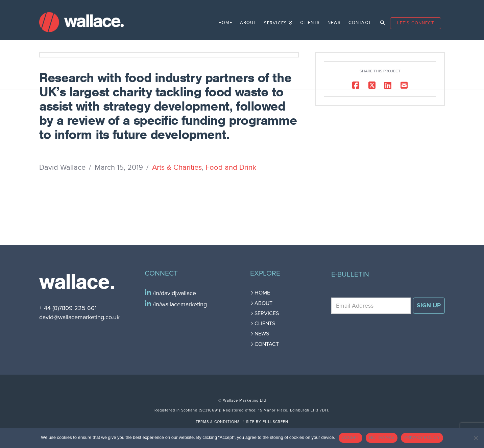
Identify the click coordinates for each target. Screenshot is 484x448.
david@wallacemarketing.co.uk (79, 317)
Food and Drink (231, 167)
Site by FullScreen (267, 422)
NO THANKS (382, 438)
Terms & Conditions (218, 422)
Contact (264, 344)
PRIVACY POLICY (422, 438)
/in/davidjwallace (174, 293)
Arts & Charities (177, 167)
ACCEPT (351, 438)
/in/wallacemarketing (179, 304)
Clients (263, 324)
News (260, 334)
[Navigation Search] (380, 20)
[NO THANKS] (476, 438)
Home (260, 293)
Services (264, 313)
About (261, 303)
